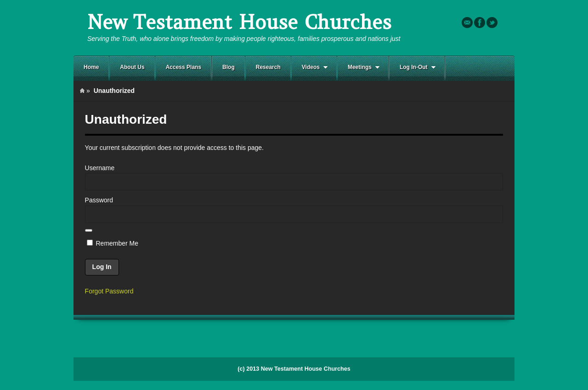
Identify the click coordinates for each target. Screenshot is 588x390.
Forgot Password (109, 291)
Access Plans (184, 67)
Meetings (359, 67)
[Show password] (89, 230)
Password (99, 200)
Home (91, 67)
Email (467, 23)
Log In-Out (413, 67)
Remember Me (113, 243)
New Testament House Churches (239, 22)
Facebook (480, 23)
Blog (229, 67)
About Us (132, 67)
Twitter (492, 23)
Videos (310, 67)
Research (268, 67)
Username (100, 168)
